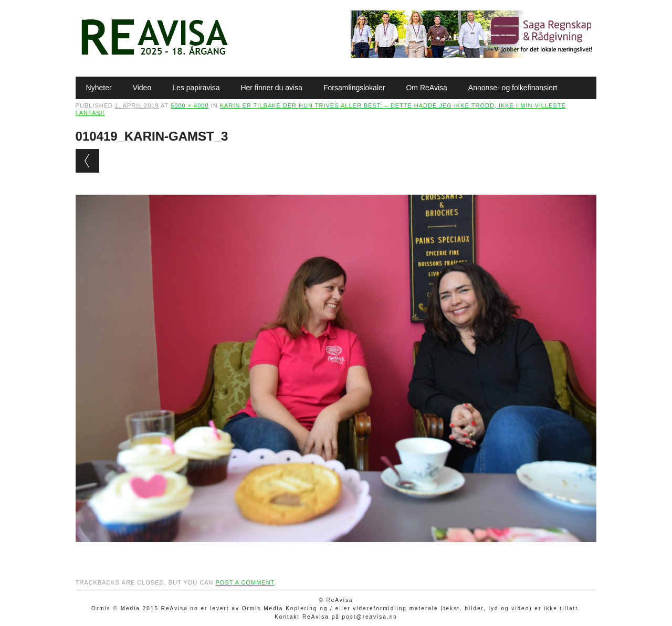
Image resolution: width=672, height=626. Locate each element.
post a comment (245, 582)
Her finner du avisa (271, 88)
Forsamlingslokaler (354, 88)
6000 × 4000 (190, 105)
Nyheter (99, 88)
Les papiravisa (196, 88)
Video (142, 88)
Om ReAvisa (426, 88)
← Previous (87, 161)
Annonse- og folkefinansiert (513, 88)
